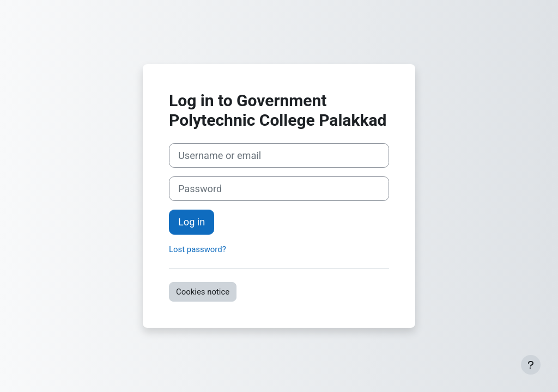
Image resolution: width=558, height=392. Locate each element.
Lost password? (198, 249)
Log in (192, 222)
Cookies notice (203, 292)
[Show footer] (531, 365)
